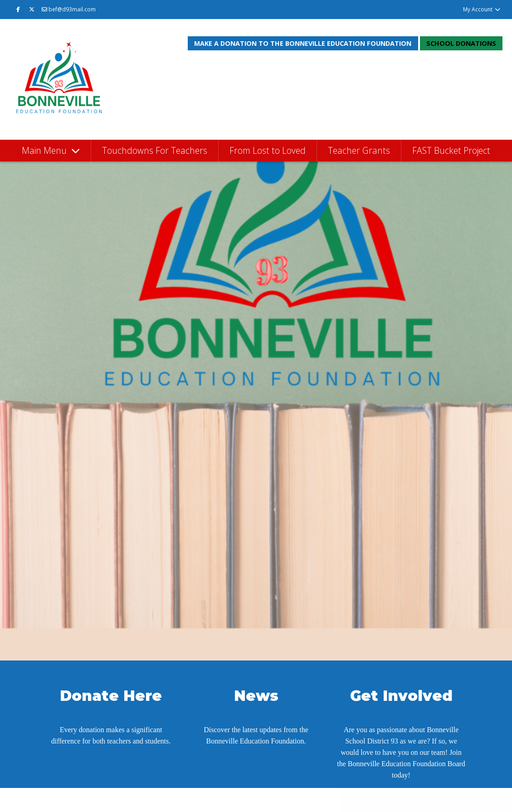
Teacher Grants (359, 150)
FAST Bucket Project (451, 150)
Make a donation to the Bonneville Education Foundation (303, 43)
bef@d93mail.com (69, 9)
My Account (482, 9)
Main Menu (45, 150)
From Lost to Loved (268, 150)
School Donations (461, 43)
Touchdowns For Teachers (155, 150)
